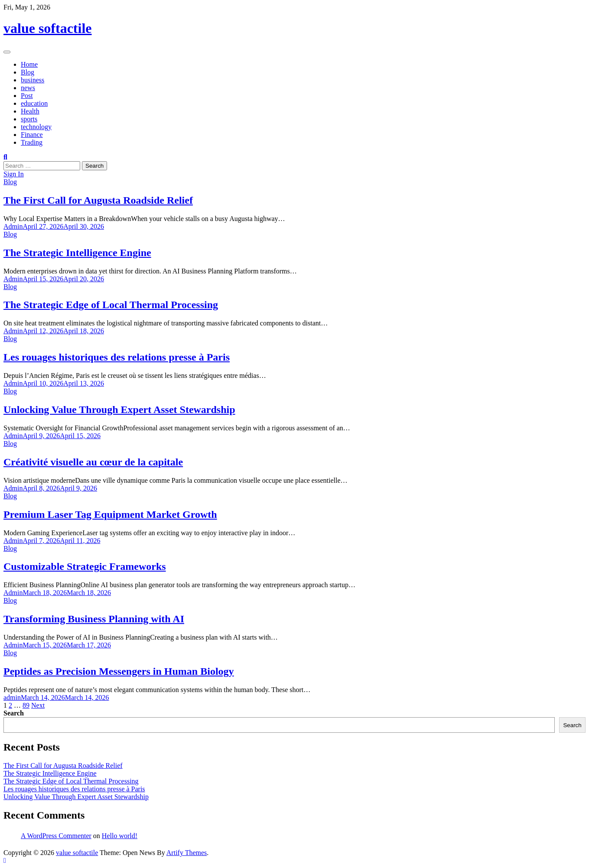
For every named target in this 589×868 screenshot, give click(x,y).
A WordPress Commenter (56, 836)
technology (36, 127)
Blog (28, 72)
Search (14, 713)
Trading (32, 142)
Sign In (14, 174)
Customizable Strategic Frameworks (85, 566)
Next (38, 705)
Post (27, 96)
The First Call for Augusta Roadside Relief (98, 200)
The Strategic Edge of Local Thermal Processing (111, 305)
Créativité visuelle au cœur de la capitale (93, 462)
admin (12, 697)
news (28, 88)
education (34, 103)
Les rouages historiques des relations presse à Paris (117, 357)
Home (29, 64)
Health (30, 111)
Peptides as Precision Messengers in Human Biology (119, 671)
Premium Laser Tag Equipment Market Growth (110, 514)
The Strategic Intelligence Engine (77, 253)
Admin (13, 226)
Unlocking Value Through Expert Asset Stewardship (119, 410)
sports (29, 119)
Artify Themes (187, 853)
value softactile (48, 28)
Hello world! (120, 836)
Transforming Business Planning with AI (94, 619)
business (33, 80)
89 (26, 705)
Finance (32, 135)
